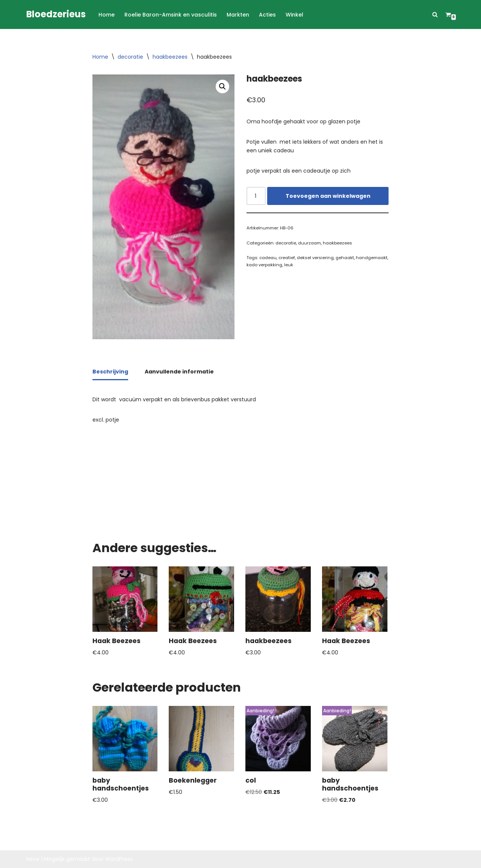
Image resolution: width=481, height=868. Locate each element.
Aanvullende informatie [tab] (179, 372)
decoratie (130, 57)
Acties (267, 15)
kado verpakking (264, 265)
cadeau (268, 258)
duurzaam (309, 243)
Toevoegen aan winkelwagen (328, 196)
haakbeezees (170, 57)
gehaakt (345, 258)
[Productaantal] (256, 196)
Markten (238, 15)
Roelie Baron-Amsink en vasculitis (171, 15)
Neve (33, 859)
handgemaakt (372, 258)
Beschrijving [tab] (110, 372)
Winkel (294, 15)
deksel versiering (315, 258)
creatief (287, 258)
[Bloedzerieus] (56, 14)
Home (107, 15)
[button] (222, 86)
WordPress (119, 859)
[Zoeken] (435, 14)
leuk (289, 265)
